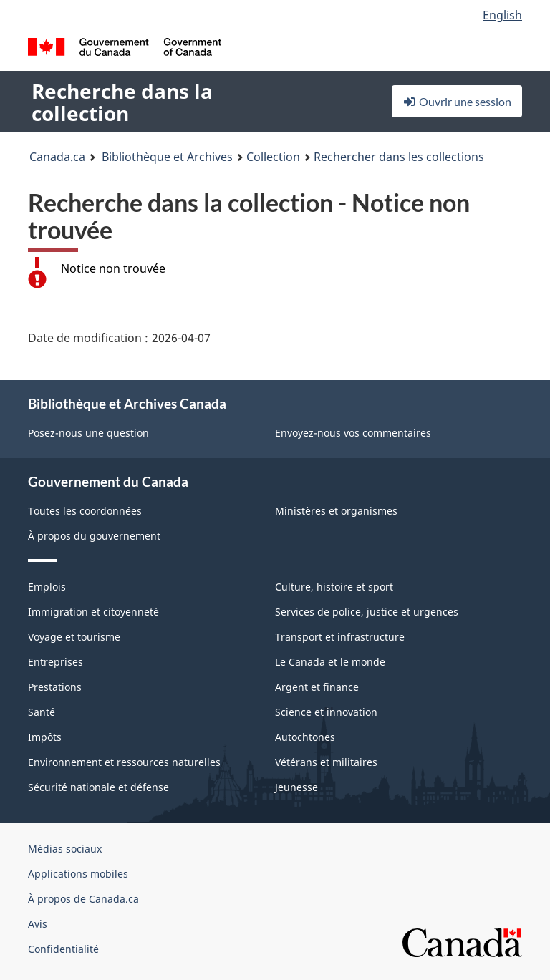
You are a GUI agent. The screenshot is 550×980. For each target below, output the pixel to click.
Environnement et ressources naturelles (124, 762)
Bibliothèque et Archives (167, 157)
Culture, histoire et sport (334, 587)
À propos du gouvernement (94, 536)
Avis (38, 924)
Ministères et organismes (336, 511)
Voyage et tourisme (74, 637)
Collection (273, 157)
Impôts (45, 737)
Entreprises (56, 662)
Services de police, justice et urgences (367, 612)
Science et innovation (326, 712)
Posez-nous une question (88, 433)
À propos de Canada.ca (83, 899)
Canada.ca (57, 157)
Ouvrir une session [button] (457, 101)
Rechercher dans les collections (399, 157)
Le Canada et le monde (330, 662)
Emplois (47, 587)
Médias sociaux (65, 849)
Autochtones (305, 737)
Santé (42, 712)
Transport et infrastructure (340, 637)
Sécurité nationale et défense (98, 787)
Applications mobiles (78, 874)
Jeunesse (296, 787)
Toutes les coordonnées (85, 511)
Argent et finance (317, 687)
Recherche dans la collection (122, 102)
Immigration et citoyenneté (93, 612)
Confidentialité (63, 949)
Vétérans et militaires (326, 762)
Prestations (55, 687)
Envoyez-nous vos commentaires (353, 433)
